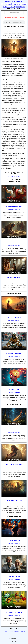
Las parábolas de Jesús (14, 501)
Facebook (17, 631)
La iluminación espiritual (14, 2)
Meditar (13, 7)
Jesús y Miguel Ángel (14, 278)
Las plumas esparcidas (14, 429)
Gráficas (22, 7)
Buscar (24, 4)
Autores (19, 4)
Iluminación (6, 7)
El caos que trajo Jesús (14, 206)
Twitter (11, 631)
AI (5, 4)
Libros (18, 636)
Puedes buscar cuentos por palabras (14, 17)
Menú (17, 7)
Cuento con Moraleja (14, 209)
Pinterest (23, 631)
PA (2, 4)
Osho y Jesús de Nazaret (14, 242)
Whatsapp (5, 631)
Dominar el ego (14, 389)
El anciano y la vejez (14, 576)
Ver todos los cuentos (14, 177)
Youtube (17, 633)
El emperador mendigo (14, 353)
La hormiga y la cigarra (14, 612)
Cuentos (8, 4)
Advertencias (12, 636)
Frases (14, 4)
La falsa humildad (14, 540)
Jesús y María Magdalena (14, 465)
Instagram (11, 633)
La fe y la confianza (14, 318)
